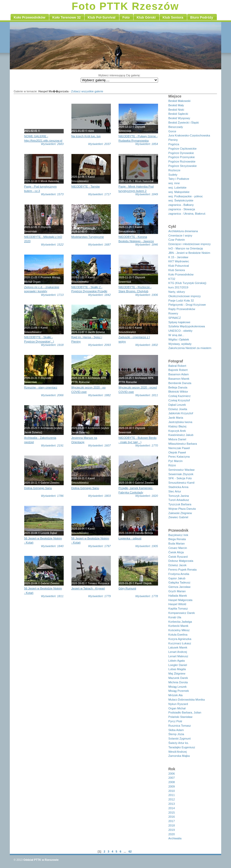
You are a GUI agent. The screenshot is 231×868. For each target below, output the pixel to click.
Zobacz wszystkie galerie (87, 91)
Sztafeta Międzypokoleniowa (187, 326)
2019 (172, 830)
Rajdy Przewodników (182, 309)
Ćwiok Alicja (176, 552)
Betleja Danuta (178, 387)
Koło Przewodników (181, 274)
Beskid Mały (176, 105)
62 (130, 851)
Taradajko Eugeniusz (182, 747)
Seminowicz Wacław (181, 470)
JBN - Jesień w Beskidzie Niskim (189, 253)
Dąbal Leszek (177, 405)
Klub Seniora (177, 270)
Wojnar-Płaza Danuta (182, 509)
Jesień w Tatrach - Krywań (88, 588)
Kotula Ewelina (178, 635)
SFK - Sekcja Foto (180, 478)
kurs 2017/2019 (178, 287)
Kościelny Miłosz (179, 630)
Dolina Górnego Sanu (38, 488)
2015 (172, 813)
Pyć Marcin (175, 461)
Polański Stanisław (180, 717)
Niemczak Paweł (179, 448)
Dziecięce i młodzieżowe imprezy (189, 244)
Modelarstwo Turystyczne (88, 237)
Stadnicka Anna (178, 487)
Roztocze (174, 170)
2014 (172, 808)
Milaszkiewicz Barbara (183, 444)
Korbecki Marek (178, 626)
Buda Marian (176, 543)
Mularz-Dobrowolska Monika (187, 700)
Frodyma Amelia (179, 574)
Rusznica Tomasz (180, 726)
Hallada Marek (178, 596)
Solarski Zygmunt (179, 739)
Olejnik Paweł (177, 452)
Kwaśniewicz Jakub (181, 435)
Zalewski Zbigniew (180, 513)
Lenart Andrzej (178, 652)
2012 (172, 799)
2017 (172, 821)
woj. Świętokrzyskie (181, 200)
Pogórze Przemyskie (182, 157)
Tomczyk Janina (179, 496)
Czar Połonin (177, 240)
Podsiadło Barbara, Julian (185, 712)
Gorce (172, 131)
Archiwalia (175, 838)
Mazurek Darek (178, 678)
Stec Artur (175, 491)
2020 (172, 834)
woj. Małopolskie (179, 192)
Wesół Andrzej (178, 752)
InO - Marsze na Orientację (186, 248)
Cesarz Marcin (178, 548)
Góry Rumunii (127, 588)
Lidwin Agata (176, 661)
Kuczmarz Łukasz (180, 643)
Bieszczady (176, 127)
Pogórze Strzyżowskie (183, 166)
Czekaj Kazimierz (179, 396)
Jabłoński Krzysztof (181, 413)
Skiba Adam (176, 730)
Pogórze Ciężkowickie (182, 149)
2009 (172, 786)
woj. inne (174, 183)
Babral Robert (177, 366)
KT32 (172, 279)
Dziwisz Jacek (177, 565)
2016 (172, 817)
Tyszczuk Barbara (180, 504)
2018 (172, 825)
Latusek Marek (178, 647)
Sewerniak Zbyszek (181, 474)
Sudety (173, 175)
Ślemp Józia (176, 734)
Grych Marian (177, 591)
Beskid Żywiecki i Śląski (184, 123)
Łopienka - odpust (130, 538)
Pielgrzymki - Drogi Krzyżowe (187, 305)
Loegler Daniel (178, 665)
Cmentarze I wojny (180, 236)
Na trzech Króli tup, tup (86, 136)
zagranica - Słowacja (182, 209)
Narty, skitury (177, 292)
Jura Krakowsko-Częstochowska (189, 135)
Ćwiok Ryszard (178, 557)
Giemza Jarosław (179, 587)
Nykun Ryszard (178, 704)
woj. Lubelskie (177, 188)
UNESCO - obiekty (180, 331)
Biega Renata (177, 539)
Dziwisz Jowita (178, 409)
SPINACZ (175, 318)
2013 (172, 804)
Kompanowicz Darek (182, 613)
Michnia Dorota (178, 682)
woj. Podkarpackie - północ (186, 196)
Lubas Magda (177, 669)
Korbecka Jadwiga (180, 622)
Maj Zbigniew (177, 674)
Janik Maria (176, 418)
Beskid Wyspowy (179, 118)
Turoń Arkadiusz (179, 500)
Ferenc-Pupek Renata (182, 570)
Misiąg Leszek (178, 687)
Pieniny (173, 140)
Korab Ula (175, 617)
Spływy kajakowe (179, 322)
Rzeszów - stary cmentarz (41, 387)
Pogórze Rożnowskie (182, 161)
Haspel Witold (177, 604)
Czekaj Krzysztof (179, 400)
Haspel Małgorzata (180, 600)
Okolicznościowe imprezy (185, 296)
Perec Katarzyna (179, 457)
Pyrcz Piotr (175, 721)
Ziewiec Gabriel (178, 517)
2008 (172, 782)
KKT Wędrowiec (179, 261)
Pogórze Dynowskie (181, 153)
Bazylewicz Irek (178, 535)
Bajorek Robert (178, 370)
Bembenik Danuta (180, 383)
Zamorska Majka (179, 756)
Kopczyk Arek (177, 431)
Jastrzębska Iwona (180, 422)
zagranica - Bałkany (181, 205)
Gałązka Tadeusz (179, 582)
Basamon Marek (179, 379)
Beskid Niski (176, 110)
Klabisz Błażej (177, 426)
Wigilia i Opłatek (179, 339)
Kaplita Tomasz (178, 609)
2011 (172, 795)
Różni (172, 465)
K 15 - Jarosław (178, 257)
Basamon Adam (179, 374)
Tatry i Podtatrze (179, 179)
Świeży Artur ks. (179, 743)
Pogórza (174, 144)
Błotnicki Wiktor (178, 392)
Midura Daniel (177, 439)
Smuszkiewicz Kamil (181, 483)
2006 (172, 774)
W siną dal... (176, 335)
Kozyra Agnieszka (180, 639)
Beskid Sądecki (178, 114)
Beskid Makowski (179, 101)
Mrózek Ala (175, 695)
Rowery (173, 313)
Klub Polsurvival (179, 266)
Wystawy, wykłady (180, 344)
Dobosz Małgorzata (181, 561)
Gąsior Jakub (177, 578)
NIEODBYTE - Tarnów (86, 186)
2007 (172, 778)
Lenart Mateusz (178, 656)
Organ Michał (177, 708)
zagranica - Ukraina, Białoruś (187, 214)
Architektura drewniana (183, 231)
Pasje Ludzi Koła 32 (181, 301)
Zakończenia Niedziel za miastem (190, 348)
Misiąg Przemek (179, 691)
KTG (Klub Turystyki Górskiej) (187, 283)
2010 (172, 791)
